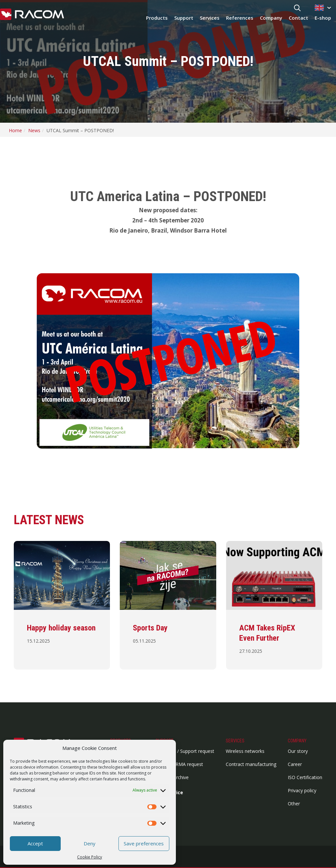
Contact (298, 18)
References (240, 18)
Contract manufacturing (251, 764)
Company (271, 18)
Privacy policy (302, 790)
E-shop (323, 18)
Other (294, 804)
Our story (298, 751)
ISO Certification (305, 777)
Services (210, 18)
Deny (90, 843)
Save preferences (144, 843)
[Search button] (297, 8)
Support (184, 18)
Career (295, 764)
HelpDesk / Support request (185, 751)
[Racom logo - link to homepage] (32, 15)
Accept (35, 843)
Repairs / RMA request (179, 764)
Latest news (49, 520)
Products (157, 18)
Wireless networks (245, 751)
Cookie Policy (90, 857)
